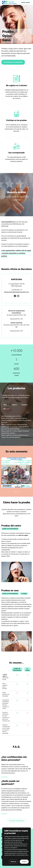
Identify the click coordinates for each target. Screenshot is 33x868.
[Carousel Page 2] (17, 492)
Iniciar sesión (26, 2)
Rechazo (13, 862)
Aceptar (24, 862)
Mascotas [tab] (6, 409)
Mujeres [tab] (14, 405)
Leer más (4, 777)
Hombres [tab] (25, 405)
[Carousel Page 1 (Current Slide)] (15, 492)
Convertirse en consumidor (13, 62)
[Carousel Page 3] (18, 492)
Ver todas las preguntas (16, 821)
